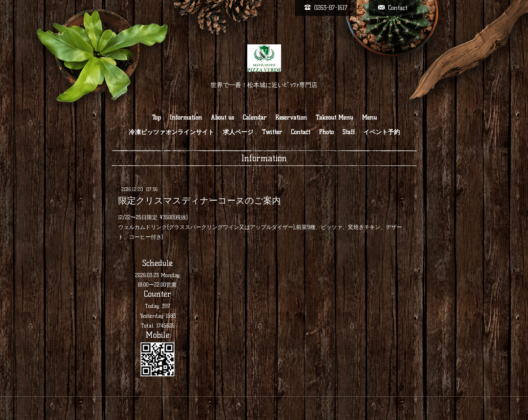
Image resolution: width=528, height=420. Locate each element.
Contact (301, 132)
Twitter (272, 132)
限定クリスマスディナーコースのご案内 (199, 201)
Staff (349, 132)
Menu (369, 118)
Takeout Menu (334, 118)
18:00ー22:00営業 (157, 285)
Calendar (255, 118)
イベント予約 (382, 132)
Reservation (291, 118)
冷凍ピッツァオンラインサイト (171, 132)
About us (222, 118)
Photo (326, 132)
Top (156, 118)
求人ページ (238, 132)
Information (186, 118)
